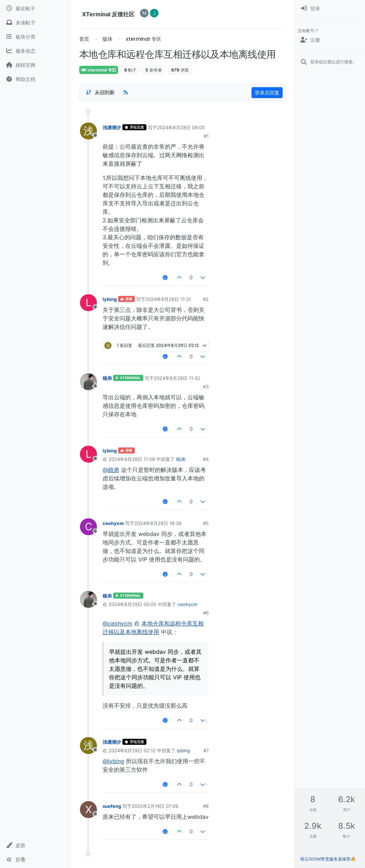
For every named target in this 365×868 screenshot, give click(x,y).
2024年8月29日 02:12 (132, 750)
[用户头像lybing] (88, 303)
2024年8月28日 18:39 (158, 523)
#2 (206, 299)
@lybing (113, 761)
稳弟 (107, 378)
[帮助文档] (35, 79)
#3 (206, 387)
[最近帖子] (35, 8)
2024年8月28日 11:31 (168, 299)
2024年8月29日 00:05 (132, 604)
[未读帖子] (35, 23)
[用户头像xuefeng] (88, 810)
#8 (206, 806)
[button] (35, 845)
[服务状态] (35, 51)
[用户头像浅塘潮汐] (88, 131)
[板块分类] (35, 37)
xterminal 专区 (99, 70)
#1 (206, 136)
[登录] (330, 8)
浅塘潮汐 (112, 127)
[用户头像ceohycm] (88, 527)
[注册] (330, 40)
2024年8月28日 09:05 (181, 127)
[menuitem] (330, 8)
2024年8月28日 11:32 (177, 378)
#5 (206, 523)
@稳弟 (111, 470)
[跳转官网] (35, 65)
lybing (110, 299)
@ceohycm (117, 623)
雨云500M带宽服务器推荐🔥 (328, 859)
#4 (206, 459)
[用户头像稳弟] (88, 382)
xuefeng (112, 806)
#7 (206, 750)
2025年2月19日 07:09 (155, 806)
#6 (206, 613)
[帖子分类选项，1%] (100, 92)
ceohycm (113, 523)
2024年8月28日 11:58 (132, 459)
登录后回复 (267, 93)
